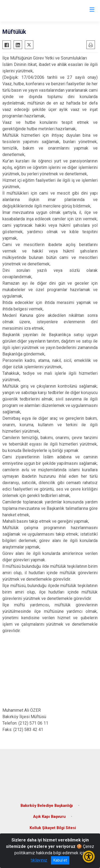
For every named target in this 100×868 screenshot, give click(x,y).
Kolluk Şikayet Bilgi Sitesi (53, 828)
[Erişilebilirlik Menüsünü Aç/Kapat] (89, 857)
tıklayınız (39, 860)
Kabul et (60, 860)
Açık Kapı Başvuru (49, 817)
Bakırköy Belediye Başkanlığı (47, 806)
